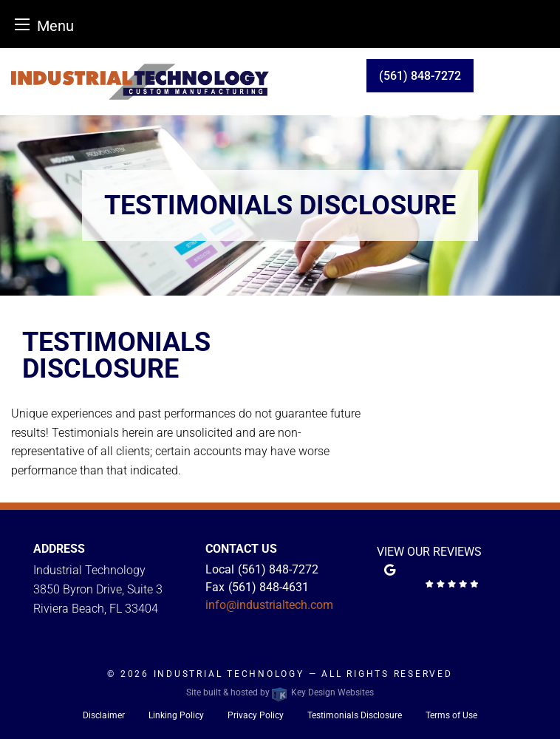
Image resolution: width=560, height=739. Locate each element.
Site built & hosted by (280, 692)
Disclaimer (104, 715)
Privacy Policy (256, 715)
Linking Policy (176, 715)
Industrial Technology (231, 674)
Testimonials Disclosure (355, 715)
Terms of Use (451, 715)
